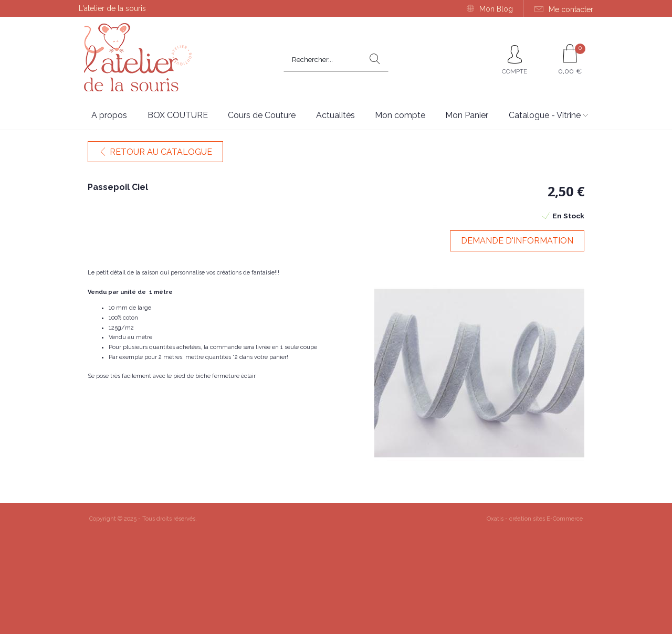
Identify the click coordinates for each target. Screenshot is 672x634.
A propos (109, 115)
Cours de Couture (262, 115)
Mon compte (400, 115)
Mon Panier (467, 115)
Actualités (335, 115)
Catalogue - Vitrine (545, 115)
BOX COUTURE (178, 115)
